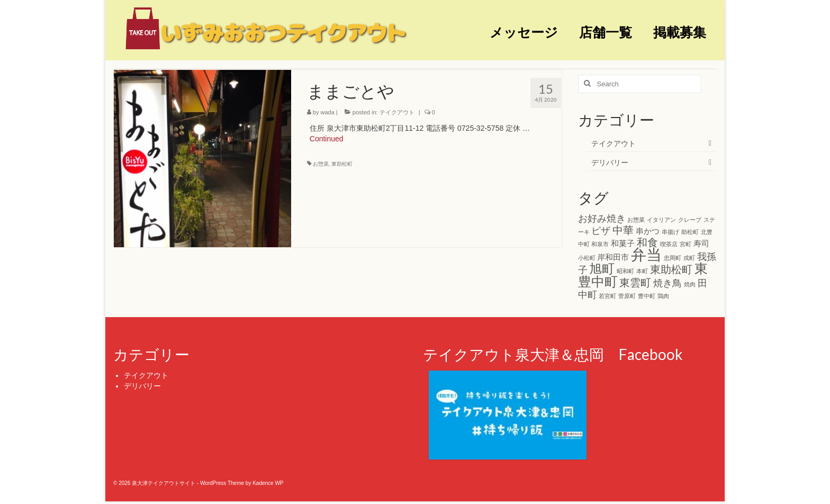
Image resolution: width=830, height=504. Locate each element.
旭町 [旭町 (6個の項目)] (602, 269)
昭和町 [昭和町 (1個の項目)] (625, 271)
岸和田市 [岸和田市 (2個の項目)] (613, 257)
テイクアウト (397, 112)
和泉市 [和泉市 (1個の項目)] (600, 244)
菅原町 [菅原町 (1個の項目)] (627, 296)
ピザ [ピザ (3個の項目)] (601, 231)
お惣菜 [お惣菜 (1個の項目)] (636, 220)
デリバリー (610, 163)
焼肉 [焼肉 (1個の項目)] (690, 284)
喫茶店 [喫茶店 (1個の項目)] (669, 244)
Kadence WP (268, 483)
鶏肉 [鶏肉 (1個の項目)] (663, 296)
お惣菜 (321, 164)
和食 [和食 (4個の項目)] (647, 242)
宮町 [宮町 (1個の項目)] (685, 244)
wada (328, 112)
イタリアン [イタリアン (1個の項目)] (661, 220)
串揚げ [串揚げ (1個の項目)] (670, 232)
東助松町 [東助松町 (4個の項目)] (671, 269)
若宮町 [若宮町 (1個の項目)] (607, 296)
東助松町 (342, 164)
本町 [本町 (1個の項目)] (642, 271)
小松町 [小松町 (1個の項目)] (587, 258)
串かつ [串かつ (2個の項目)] (648, 231)
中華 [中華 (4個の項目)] (623, 230)
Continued (327, 139)
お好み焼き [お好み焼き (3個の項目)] (602, 219)
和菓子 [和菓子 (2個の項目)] (623, 243)
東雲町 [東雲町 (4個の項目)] (635, 283)
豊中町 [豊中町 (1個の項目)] (647, 296)
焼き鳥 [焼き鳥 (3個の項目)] (667, 283)
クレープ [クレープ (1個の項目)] (690, 220)
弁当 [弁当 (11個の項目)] (646, 254)
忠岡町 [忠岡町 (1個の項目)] (673, 258)
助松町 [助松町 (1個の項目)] (690, 232)
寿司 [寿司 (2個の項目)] (701, 243)
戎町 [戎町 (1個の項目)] (689, 258)
